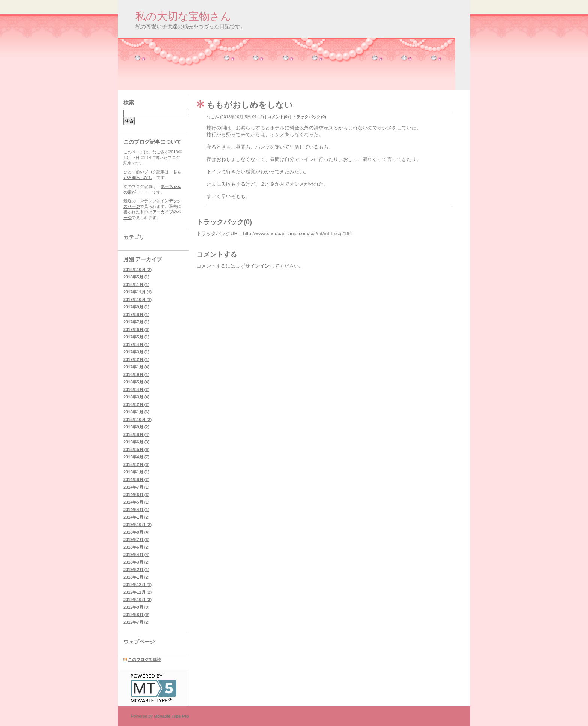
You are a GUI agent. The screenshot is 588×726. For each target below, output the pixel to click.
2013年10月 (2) (137, 525)
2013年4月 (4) (136, 555)
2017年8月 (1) (136, 314)
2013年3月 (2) (136, 562)
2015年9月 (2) (136, 427)
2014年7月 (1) (136, 487)
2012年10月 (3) (137, 600)
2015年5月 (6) (136, 449)
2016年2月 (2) (136, 404)
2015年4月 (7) (136, 457)
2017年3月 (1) (136, 352)
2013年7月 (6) (136, 540)
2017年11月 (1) (137, 292)
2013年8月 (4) (136, 532)
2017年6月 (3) (136, 329)
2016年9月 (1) (136, 374)
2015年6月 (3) (136, 442)
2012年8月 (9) (136, 615)
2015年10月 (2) (137, 419)
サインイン (257, 266)
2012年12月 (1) (137, 585)
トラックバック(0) (309, 117)
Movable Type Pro (171, 716)
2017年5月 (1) (136, 337)
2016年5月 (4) (136, 382)
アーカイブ (148, 259)
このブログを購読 (144, 660)
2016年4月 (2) (136, 389)
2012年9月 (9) (136, 607)
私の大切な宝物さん (183, 16)
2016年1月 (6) (136, 412)
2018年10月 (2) (137, 269)
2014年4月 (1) (136, 510)
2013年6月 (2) (136, 547)
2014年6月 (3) (136, 495)
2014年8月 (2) (136, 479)
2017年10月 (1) (137, 299)
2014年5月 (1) (136, 502)
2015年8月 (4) (136, 434)
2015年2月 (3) (136, 464)
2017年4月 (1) (136, 344)
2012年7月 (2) (136, 622)
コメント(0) (278, 117)
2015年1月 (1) (136, 472)
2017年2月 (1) (136, 359)
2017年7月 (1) (136, 322)
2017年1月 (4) (136, 367)
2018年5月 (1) (136, 277)
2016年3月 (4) (136, 397)
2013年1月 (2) (136, 577)
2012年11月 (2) (137, 592)
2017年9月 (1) (136, 307)
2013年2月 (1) (136, 570)
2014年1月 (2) (136, 517)
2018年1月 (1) (136, 284)
